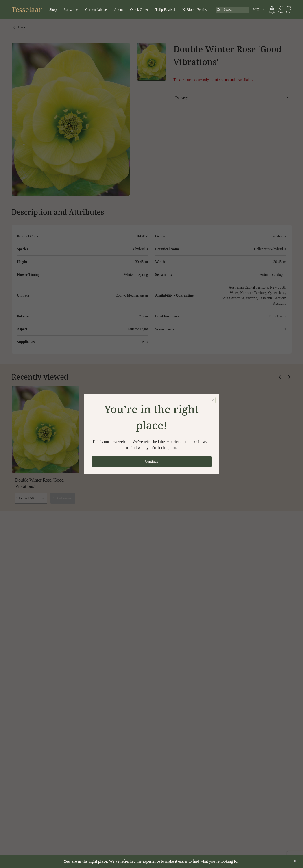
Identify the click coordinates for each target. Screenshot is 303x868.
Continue (151, 461)
